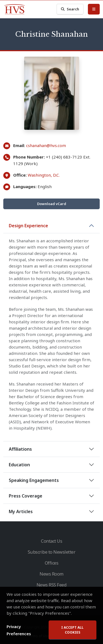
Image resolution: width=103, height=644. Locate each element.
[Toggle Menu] (94, 9)
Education (19, 465)
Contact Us (51, 541)
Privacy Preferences (19, 630)
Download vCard (52, 204)
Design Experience (28, 226)
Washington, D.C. (44, 175)
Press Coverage (26, 496)
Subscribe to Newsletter (52, 552)
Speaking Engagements (34, 480)
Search (70, 9)
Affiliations (20, 449)
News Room (51, 574)
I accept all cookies (72, 630)
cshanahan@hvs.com (46, 145)
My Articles (21, 511)
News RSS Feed (52, 585)
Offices (52, 563)
